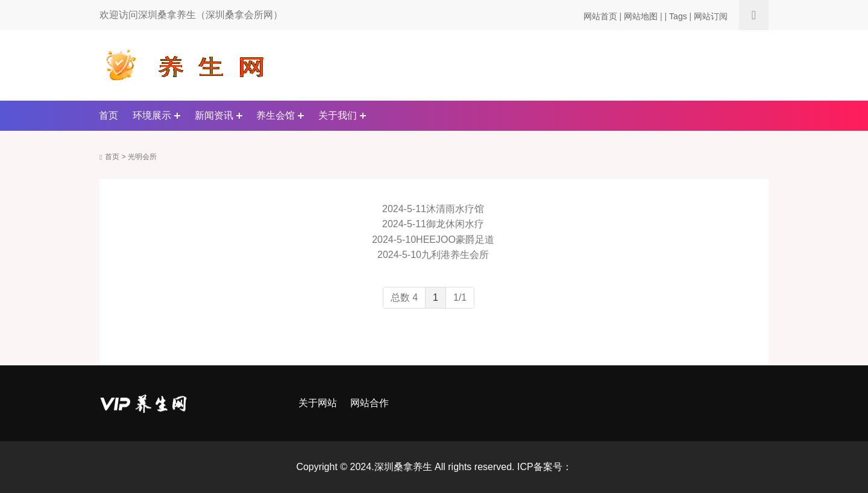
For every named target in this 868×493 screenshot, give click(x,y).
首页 (108, 115)
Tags (678, 16)
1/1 (460, 297)
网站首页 (600, 16)
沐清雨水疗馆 (455, 209)
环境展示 (152, 115)
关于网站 (318, 403)
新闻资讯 (214, 115)
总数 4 (404, 297)
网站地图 (641, 16)
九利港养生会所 (455, 255)
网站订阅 (711, 16)
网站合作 (370, 403)
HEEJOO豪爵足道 (455, 240)
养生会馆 (275, 115)
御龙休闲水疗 (455, 224)
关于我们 (338, 115)
